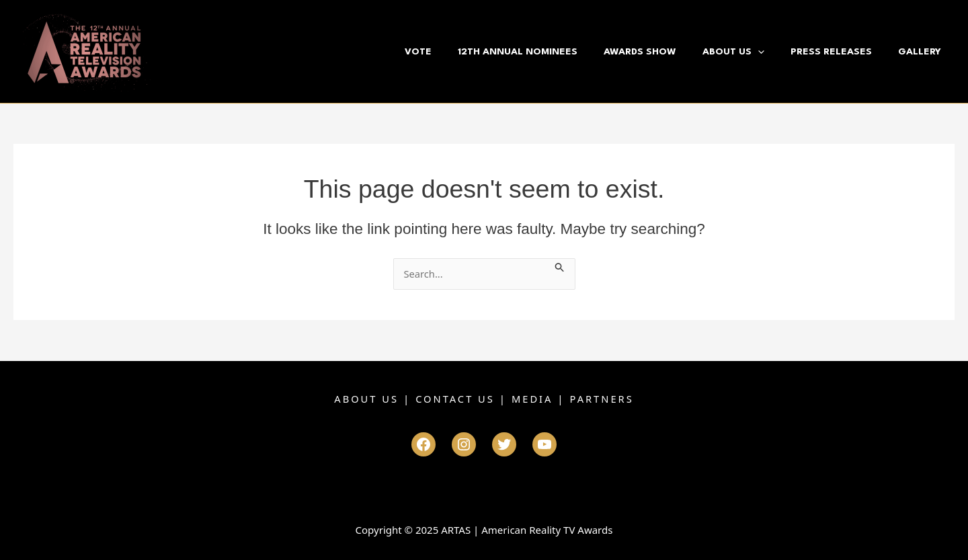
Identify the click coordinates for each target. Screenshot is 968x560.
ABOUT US (365, 399)
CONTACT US (455, 399)
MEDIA (533, 399)
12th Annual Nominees (545, 52)
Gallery (923, 52)
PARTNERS (603, 399)
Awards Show (661, 52)
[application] (773, 52)
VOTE (452, 52)
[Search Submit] (565, 266)
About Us (749, 52)
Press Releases (841, 52)
